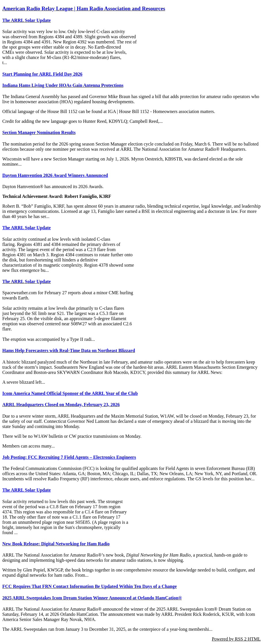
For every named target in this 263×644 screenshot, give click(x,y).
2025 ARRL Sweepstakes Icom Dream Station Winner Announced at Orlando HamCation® (92, 598)
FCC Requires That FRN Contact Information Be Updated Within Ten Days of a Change (90, 586)
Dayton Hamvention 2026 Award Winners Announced (55, 175)
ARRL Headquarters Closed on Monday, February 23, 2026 (61, 405)
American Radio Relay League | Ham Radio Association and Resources (84, 8)
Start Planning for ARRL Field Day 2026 (42, 74)
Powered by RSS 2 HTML (236, 639)
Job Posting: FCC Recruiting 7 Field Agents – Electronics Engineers (69, 457)
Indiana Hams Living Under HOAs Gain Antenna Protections (63, 85)
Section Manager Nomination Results (39, 132)
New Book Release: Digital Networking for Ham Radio (56, 544)
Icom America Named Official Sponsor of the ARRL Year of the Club (70, 393)
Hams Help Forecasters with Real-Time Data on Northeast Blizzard (69, 350)
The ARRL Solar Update (27, 20)
